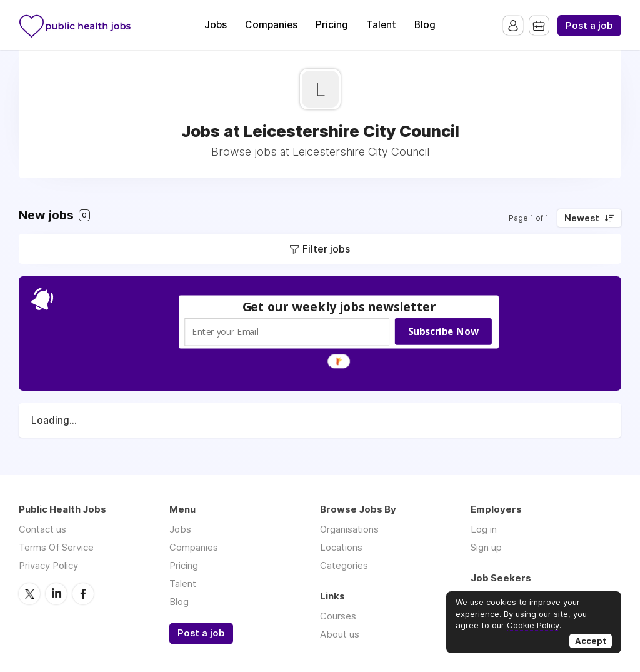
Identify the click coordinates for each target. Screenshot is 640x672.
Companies (271, 25)
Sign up (486, 547)
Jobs (216, 25)
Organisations (349, 529)
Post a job (589, 26)
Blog (425, 25)
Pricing (332, 25)
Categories (344, 565)
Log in (484, 529)
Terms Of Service (56, 547)
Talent (381, 25)
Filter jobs (326, 249)
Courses (338, 616)
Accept (591, 641)
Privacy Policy (48, 565)
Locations (341, 547)
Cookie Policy (533, 625)
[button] (339, 307)
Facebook (83, 593)
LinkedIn (56, 593)
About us (340, 634)
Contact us (42, 529)
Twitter (29, 593)
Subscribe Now (443, 331)
